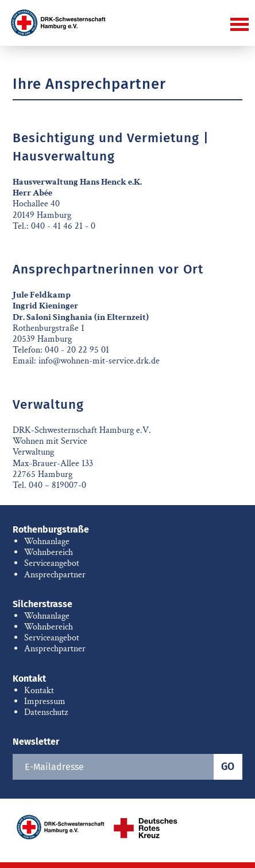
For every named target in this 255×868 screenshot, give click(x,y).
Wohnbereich (49, 552)
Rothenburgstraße (51, 529)
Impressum (45, 701)
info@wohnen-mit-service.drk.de (99, 361)
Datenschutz (46, 712)
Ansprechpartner (55, 575)
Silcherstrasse (42, 604)
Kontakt (29, 679)
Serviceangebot (52, 563)
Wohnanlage (47, 541)
